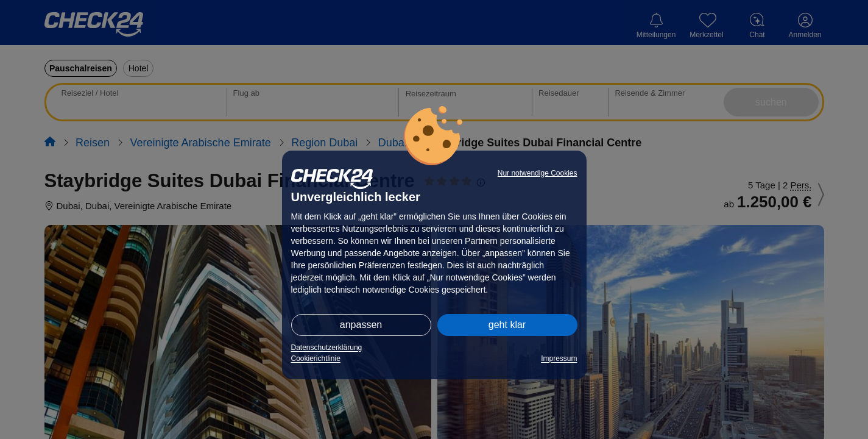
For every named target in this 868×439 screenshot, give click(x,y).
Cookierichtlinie (316, 359)
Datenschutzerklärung (327, 348)
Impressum (559, 359)
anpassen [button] (361, 325)
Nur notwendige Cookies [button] (538, 173)
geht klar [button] (507, 325)
